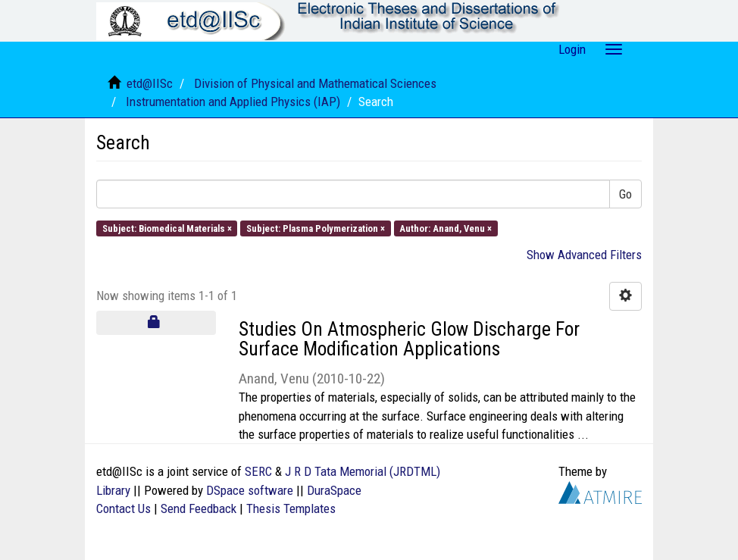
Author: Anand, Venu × (446, 228)
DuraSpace (334, 490)
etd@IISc (150, 83)
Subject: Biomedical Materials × (167, 228)
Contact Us (124, 508)
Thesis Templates (291, 508)
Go (625, 194)
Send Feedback (199, 508)
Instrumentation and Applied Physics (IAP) (233, 102)
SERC (258, 471)
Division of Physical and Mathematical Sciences (315, 83)
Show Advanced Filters (584, 255)
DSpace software (250, 490)
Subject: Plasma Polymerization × (316, 228)
